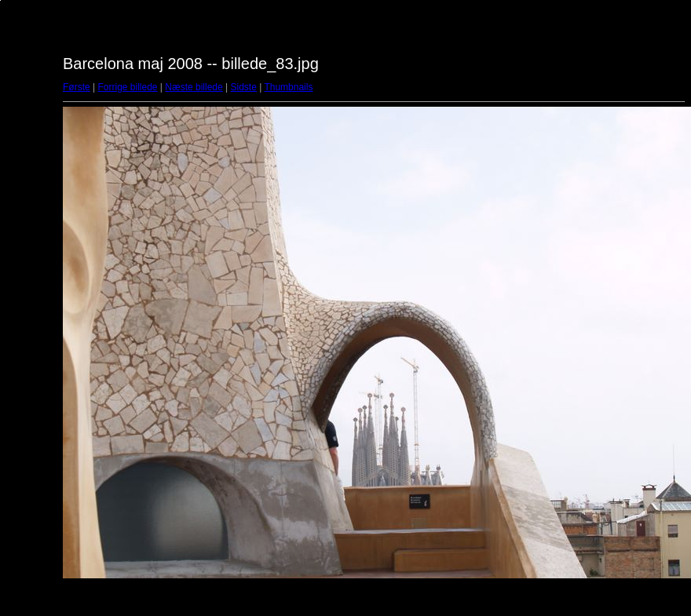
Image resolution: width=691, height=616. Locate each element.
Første (77, 87)
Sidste (243, 87)
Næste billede (194, 87)
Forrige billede (127, 87)
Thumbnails (288, 87)
